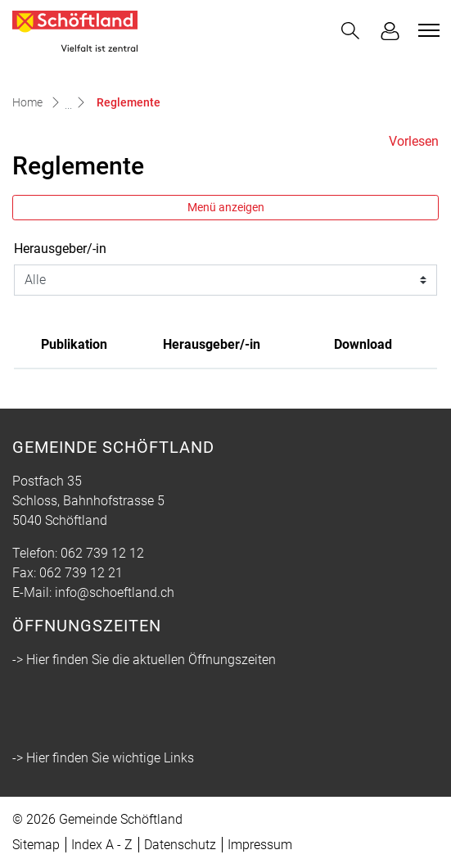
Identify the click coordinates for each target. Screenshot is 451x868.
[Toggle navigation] (426, 30)
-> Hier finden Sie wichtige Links (103, 758)
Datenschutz (180, 845)
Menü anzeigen (226, 207)
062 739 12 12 (102, 553)
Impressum (260, 845)
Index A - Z (102, 845)
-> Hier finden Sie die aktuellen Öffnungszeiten (144, 660)
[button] (350, 31)
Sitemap (36, 845)
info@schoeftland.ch (115, 592)
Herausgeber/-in (60, 249)
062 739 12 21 (81, 573)
